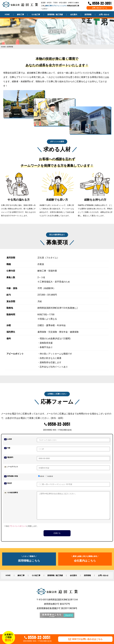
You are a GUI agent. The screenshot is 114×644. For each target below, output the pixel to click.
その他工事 (36, 14)
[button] (57, 143)
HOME (7, 14)
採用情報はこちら (29, 567)
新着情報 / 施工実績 (55, 14)
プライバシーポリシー (18, 532)
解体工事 (21, 14)
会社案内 (74, 14)
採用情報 (88, 14)
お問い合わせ (104, 14)
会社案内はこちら (85, 567)
